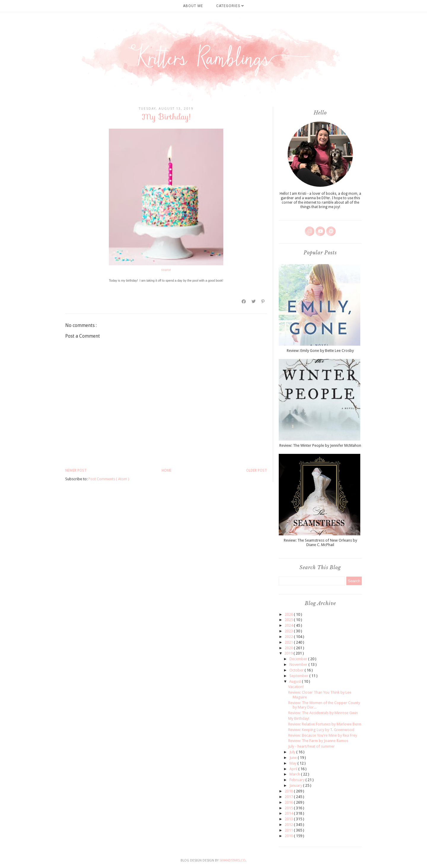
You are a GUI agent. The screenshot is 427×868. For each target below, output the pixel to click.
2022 (289, 637)
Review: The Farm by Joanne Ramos (318, 741)
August (295, 681)
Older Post (256, 470)
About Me (193, 6)
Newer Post (76, 470)
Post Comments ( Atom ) (109, 479)
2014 (289, 813)
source (166, 270)
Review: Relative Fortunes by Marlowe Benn (325, 724)
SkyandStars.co (232, 860)
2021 (289, 642)
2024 (289, 625)
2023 (289, 631)
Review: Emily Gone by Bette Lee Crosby (320, 351)
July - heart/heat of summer (312, 746)
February (297, 780)
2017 (289, 797)
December (299, 659)
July (293, 752)
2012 (289, 825)
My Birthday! (299, 718)
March (295, 774)
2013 (289, 819)
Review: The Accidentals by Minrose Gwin (323, 713)
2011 (289, 830)
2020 (289, 648)
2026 (289, 614)
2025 (289, 620)
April (294, 769)
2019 (289, 653)
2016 (289, 802)
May (293, 763)
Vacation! (296, 687)
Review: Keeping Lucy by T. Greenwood (321, 730)
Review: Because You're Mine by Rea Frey (323, 735)
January (296, 785)
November (299, 664)
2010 (289, 836)
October (297, 670)
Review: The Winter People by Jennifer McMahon (320, 445)
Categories (230, 6)
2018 (289, 791)
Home (167, 470)
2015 (289, 808)
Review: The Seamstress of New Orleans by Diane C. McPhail (320, 543)
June (294, 758)
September (299, 676)
